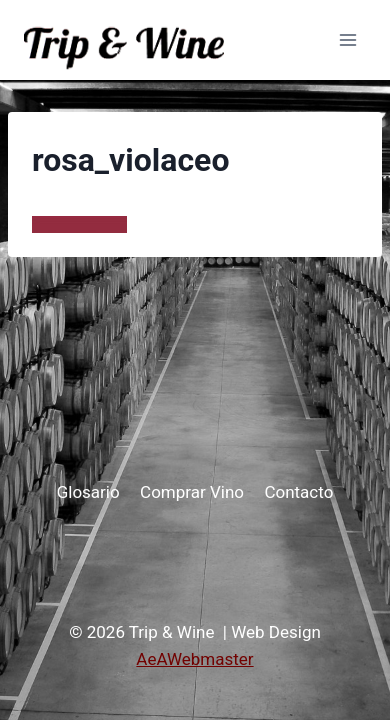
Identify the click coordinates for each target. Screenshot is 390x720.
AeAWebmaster (194, 659)
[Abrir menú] (347, 39)
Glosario (88, 492)
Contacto (298, 492)
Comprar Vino (192, 492)
